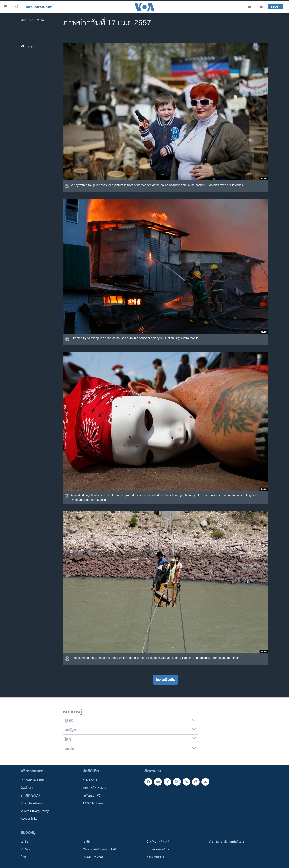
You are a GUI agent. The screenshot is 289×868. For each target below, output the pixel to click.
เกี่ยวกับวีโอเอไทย (32, 780)
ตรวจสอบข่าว (155, 857)
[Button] (29, 47)
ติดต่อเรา (27, 788)
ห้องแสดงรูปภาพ (39, 7)
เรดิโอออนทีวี (91, 796)
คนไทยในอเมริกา (158, 849)
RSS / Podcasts (93, 803)
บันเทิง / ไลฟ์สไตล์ (158, 842)
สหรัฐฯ (25, 849)
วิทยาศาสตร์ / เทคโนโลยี (100, 849)
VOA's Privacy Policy (35, 811)
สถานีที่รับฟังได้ (31, 796)
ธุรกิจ (87, 842)
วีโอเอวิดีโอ (90, 780)
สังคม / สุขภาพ (93, 857)
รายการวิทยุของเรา (95, 788)
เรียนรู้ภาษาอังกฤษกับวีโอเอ (227, 842)
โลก (23, 857)
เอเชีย (25, 842)
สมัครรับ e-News (32, 803)
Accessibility (29, 819)
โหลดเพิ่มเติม (166, 680)
